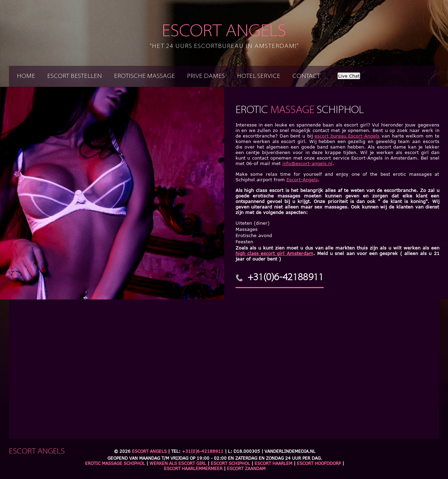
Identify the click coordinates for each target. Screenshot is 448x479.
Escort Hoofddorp (319, 463)
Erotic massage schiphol (115, 463)
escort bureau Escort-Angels (347, 136)
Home (26, 76)
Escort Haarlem (273, 463)
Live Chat (349, 76)
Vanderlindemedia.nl (290, 451)
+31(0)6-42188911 (286, 278)
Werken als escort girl (178, 463)
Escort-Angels (302, 180)
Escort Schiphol (230, 463)
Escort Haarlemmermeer (193, 468)
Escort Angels (149, 451)
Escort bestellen (75, 76)
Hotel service (259, 76)
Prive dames (206, 76)
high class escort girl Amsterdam (274, 253)
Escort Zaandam (246, 468)
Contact (306, 76)
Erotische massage (144, 76)
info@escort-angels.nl (307, 163)
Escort (224, 37)
